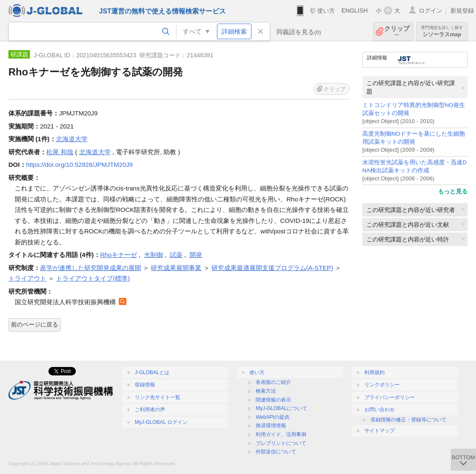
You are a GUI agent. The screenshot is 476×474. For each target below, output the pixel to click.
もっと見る (453, 191)
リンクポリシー (382, 385)
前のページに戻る (35, 324)
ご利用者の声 (150, 410)
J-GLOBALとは (152, 372)
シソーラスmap (442, 31)
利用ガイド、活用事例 (281, 434)
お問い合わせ (380, 410)
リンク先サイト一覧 (158, 397)
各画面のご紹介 (273, 382)
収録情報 (145, 385)
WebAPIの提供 (273, 417)
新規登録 (462, 11)
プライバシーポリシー (390, 397)
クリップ (397, 31)
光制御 (154, 255)
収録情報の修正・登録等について (409, 420)
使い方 (326, 11)
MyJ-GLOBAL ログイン (161, 422)
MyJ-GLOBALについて (281, 408)
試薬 (176, 255)
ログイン (431, 11)
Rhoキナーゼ (119, 255)
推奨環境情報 (271, 426)
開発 (196, 255)
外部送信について (276, 452)
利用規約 (374, 372)
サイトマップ (380, 431)
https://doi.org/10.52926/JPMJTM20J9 (79, 165)
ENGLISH (354, 11)
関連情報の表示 (273, 400)
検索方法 (266, 391)
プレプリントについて (281, 443)
